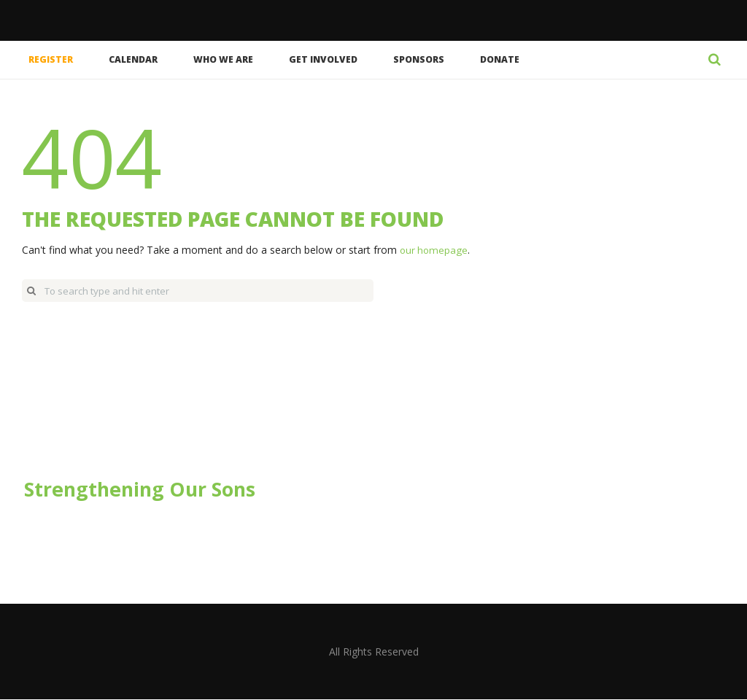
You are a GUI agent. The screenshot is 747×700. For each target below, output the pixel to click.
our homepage (435, 250)
